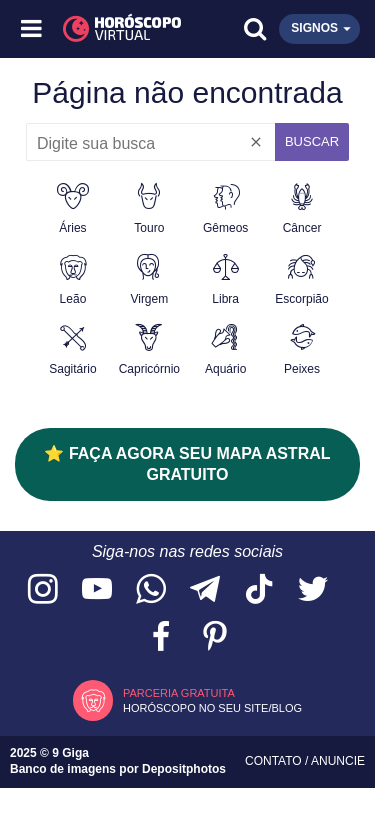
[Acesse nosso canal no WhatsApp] (151, 590)
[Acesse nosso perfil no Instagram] (43, 590)
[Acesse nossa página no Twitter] (313, 590)
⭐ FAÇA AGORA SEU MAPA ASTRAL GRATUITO (187, 464)
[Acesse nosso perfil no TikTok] (259, 590)
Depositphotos (184, 769)
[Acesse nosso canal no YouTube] (97, 590)
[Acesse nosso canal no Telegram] (205, 590)
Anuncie (338, 761)
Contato (275, 761)
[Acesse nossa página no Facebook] (161, 637)
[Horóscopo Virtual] (111, 29)
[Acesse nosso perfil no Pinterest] (215, 637)
